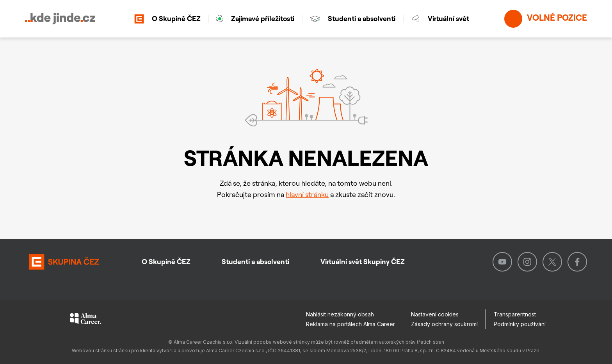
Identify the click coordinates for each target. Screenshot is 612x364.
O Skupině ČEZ (167, 19)
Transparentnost (515, 314)
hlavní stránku (307, 194)
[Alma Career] (85, 320)
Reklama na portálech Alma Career (350, 324)
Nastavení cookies (435, 314)
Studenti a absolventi (353, 19)
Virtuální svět (440, 19)
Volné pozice (546, 19)
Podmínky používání (520, 324)
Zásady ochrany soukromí (444, 324)
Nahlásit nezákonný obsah (340, 314)
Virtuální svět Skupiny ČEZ (363, 262)
